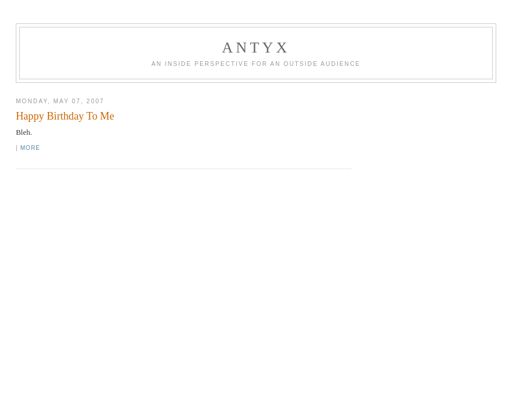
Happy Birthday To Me (65, 116)
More (30, 148)
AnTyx (256, 48)
